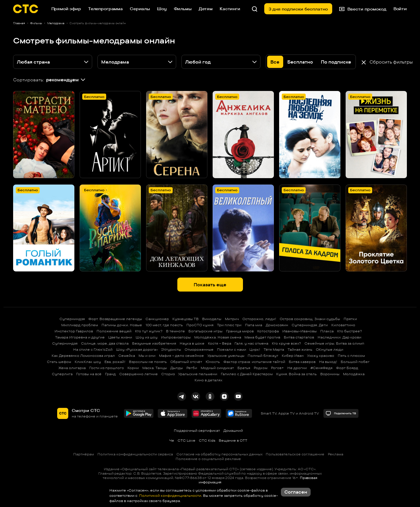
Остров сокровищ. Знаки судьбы (310, 319)
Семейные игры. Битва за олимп (334, 343)
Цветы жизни (120, 337)
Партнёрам (84, 454)
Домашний (233, 430)
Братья (244, 368)
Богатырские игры (205, 331)
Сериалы (140, 9)
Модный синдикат (217, 368)
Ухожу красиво (321, 356)
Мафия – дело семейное (181, 356)
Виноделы (212, 319)
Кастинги (230, 9)
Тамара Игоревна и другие (80, 337)
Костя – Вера (220, 343)
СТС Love (187, 440)
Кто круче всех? (286, 343)
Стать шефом (59, 362)
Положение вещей (114, 331)
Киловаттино (343, 325)
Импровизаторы (176, 337)
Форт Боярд (347, 368)
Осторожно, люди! (259, 319)
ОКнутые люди (330, 349)
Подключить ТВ (341, 413)
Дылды (177, 368)
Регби (192, 368)
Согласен (296, 492)
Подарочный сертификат (197, 430)
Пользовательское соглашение (295, 454)
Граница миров (240, 331)
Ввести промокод (363, 9)
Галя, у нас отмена (251, 343)
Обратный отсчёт (186, 362)
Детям (206, 9)
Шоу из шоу (147, 337)
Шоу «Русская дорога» (137, 349)
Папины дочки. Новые (122, 325)
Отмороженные (199, 349)
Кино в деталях (208, 380)
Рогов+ (277, 368)
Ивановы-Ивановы (300, 331)
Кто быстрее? (350, 331)
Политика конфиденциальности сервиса (135, 454)
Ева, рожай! (115, 362)
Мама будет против (262, 337)
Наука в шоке (192, 343)
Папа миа (254, 325)
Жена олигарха (72, 368)
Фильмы (183, 9)
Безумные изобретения (154, 343)
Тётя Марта (274, 349)
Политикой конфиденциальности (170, 495)
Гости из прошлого (107, 368)
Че (172, 440)
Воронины (330, 374)
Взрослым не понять (148, 362)
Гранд (110, 374)
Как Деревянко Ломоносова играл (83, 356)
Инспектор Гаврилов (74, 331)
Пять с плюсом (351, 356)
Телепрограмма (105, 9)
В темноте (175, 331)
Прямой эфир (66, 9)
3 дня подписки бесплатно (298, 9)
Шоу (162, 9)
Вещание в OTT (233, 440)
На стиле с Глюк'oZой (93, 349)
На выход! (328, 362)
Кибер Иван (293, 356)
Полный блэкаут (263, 356)
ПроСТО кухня (200, 325)
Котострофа (268, 331)
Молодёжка (354, 374)
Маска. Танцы (155, 368)
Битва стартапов (299, 337)
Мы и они (147, 356)
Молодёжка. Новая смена (218, 337)
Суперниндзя (72, 319)
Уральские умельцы (226, 356)
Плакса (327, 331)
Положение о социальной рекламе (208, 459)
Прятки (350, 319)
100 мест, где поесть (164, 325)
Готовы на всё (89, 374)
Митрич (232, 319)
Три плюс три (229, 325)
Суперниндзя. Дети (310, 325)
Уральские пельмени (198, 374)
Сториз (168, 374)
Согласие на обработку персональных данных (219, 454)
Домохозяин (277, 325)
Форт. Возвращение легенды (115, 319)
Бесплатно (300, 62)
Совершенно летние (139, 374)
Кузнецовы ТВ (185, 319)
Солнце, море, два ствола (105, 343)
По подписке (336, 62)
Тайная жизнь (300, 349)
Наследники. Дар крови (339, 337)
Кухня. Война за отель (296, 374)
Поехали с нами (232, 349)
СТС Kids (207, 440)
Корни (133, 368)
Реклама (336, 454)
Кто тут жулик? (149, 331)
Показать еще (210, 285)
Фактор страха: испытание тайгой (254, 362)
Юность (213, 362)
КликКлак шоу (88, 362)
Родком (261, 368)
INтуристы (171, 349)
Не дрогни (297, 368)
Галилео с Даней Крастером (247, 374)
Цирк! (255, 349)
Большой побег (355, 362)
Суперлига (62, 374)
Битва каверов (302, 362)
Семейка (127, 356)
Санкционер (157, 319)
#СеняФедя (321, 368)
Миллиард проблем (80, 325)
